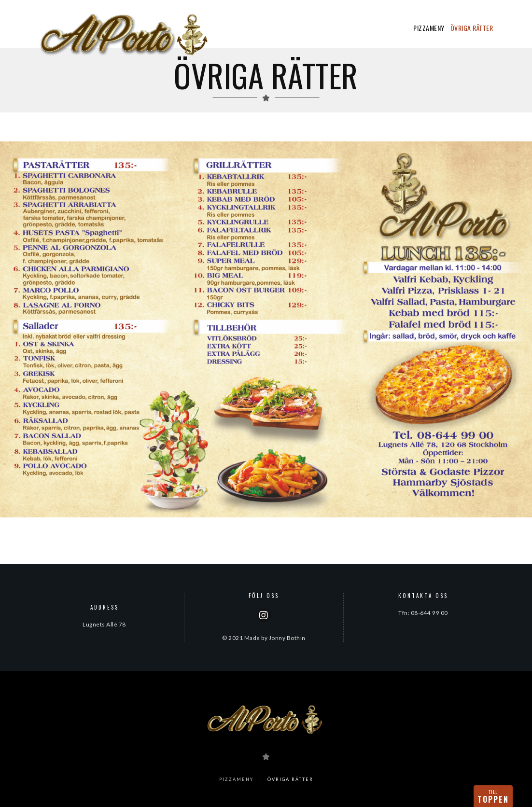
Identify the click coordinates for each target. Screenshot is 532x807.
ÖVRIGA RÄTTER (472, 28)
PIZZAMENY (429, 28)
